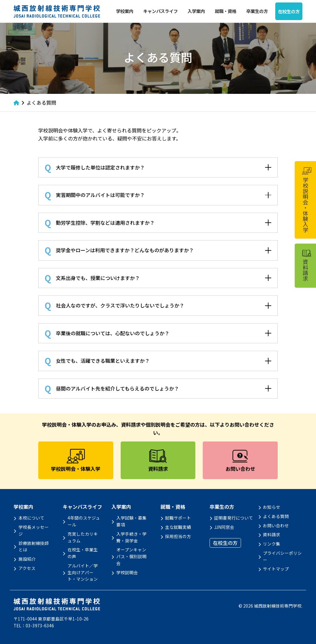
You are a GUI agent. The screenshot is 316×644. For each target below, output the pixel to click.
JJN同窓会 (224, 527)
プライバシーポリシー (282, 556)
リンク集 (272, 544)
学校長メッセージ (34, 530)
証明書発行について (234, 518)
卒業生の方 (257, 11)
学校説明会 (127, 572)
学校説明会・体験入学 (306, 200)
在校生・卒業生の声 (83, 553)
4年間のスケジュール (84, 521)
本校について (31, 518)
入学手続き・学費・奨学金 (131, 537)
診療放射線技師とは (34, 546)
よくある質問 (276, 516)
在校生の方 (289, 11)
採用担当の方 (178, 536)
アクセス (27, 568)
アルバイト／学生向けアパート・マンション (83, 572)
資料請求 (272, 534)
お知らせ (272, 507)
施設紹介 (27, 559)
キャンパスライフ (160, 11)
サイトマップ (276, 569)
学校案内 (125, 11)
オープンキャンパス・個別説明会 (131, 556)
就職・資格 (226, 11)
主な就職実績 (178, 527)
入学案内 (196, 11)
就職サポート (178, 518)
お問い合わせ (276, 525)
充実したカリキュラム (83, 537)
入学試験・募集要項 (131, 521)
